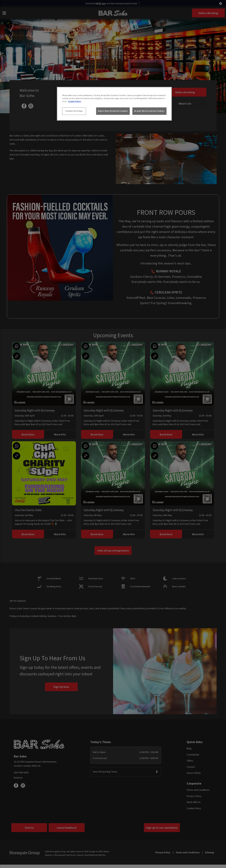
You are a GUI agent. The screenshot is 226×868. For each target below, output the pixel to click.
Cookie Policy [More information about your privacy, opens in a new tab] (75, 101)
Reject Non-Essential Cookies (113, 111)
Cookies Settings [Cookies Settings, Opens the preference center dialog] (74, 111)
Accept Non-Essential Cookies (149, 111)
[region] (114, 104)
